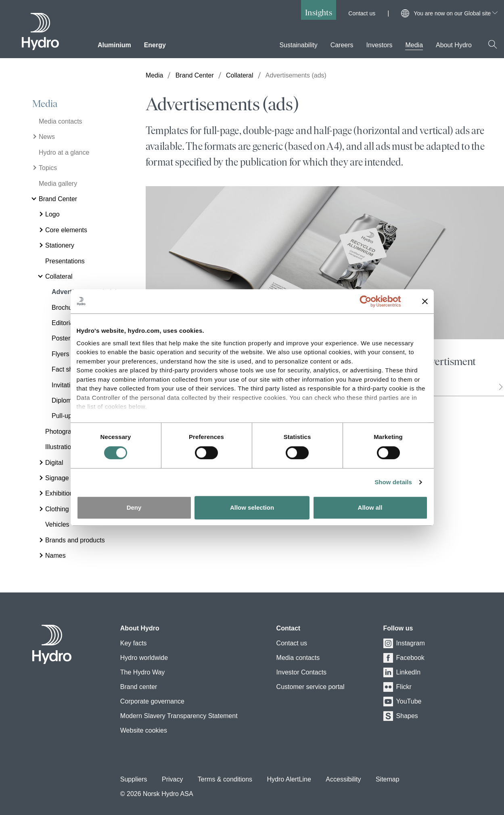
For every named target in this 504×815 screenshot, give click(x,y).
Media (45, 104)
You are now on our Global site (456, 13)
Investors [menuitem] (380, 45)
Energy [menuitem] (155, 45)
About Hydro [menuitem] (454, 45)
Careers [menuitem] (342, 45)
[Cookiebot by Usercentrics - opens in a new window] (372, 301)
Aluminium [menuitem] (114, 45)
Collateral (240, 75)
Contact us (362, 13)
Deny (134, 507)
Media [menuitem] (414, 45)
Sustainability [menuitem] (298, 45)
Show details (393, 482)
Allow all (370, 507)
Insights (319, 12)
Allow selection (252, 507)
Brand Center (195, 75)
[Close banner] (425, 301)
